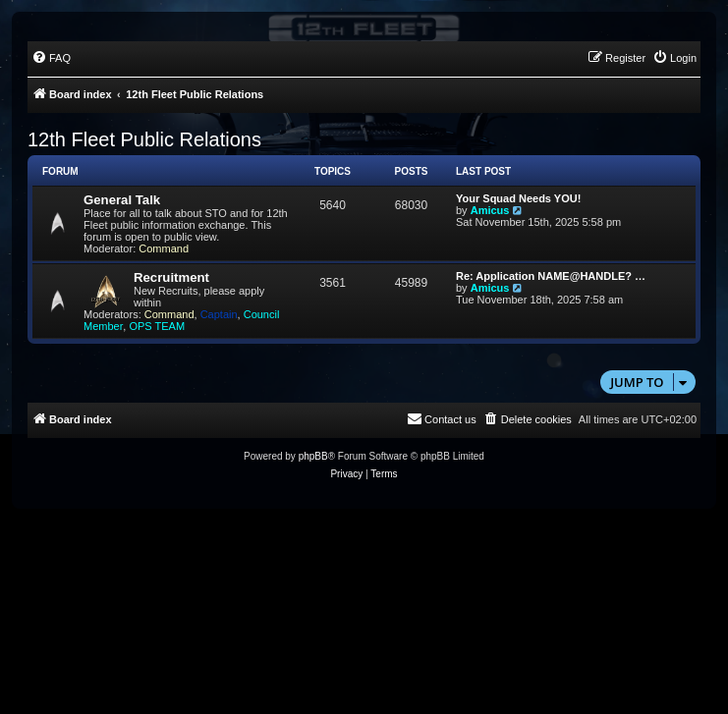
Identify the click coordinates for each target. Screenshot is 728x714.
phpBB (313, 456)
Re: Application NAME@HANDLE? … (551, 276)
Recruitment (171, 277)
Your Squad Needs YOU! (518, 198)
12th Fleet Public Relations (144, 139)
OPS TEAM (157, 326)
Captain (219, 314)
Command (164, 248)
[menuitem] (51, 58)
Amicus (490, 210)
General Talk (122, 200)
